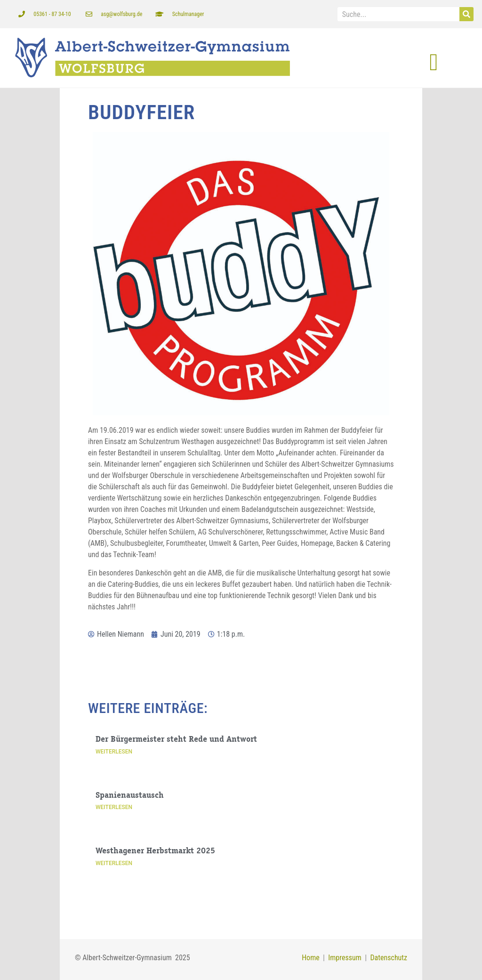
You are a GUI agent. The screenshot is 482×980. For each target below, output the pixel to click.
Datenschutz (389, 958)
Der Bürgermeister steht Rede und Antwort (176, 740)
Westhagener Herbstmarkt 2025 (155, 851)
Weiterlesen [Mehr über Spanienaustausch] (114, 807)
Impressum (343, 958)
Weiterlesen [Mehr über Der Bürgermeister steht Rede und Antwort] (114, 752)
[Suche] (466, 14)
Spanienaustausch (130, 796)
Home (311, 958)
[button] (434, 62)
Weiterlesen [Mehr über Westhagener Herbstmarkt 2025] (114, 863)
